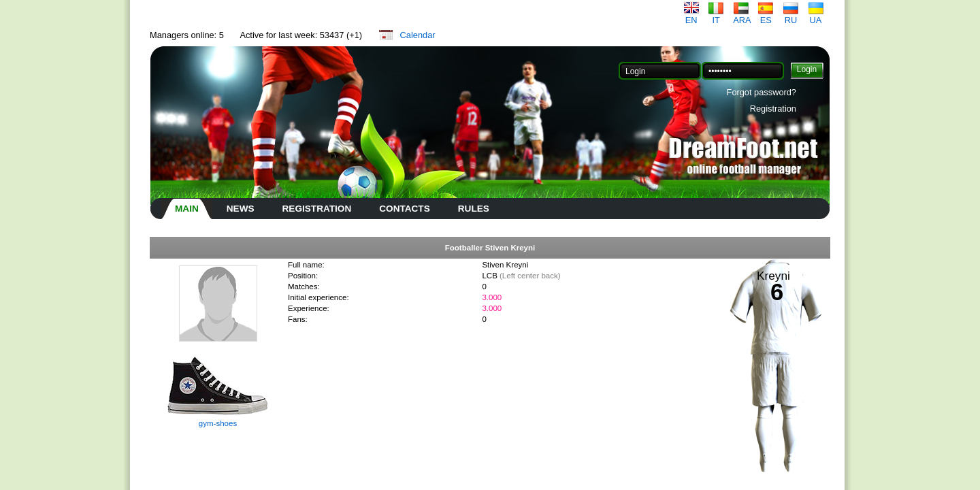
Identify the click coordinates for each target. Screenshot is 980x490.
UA (816, 16)
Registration (773, 109)
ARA (742, 16)
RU (791, 16)
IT (716, 16)
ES (766, 16)
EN (691, 16)
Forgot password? (762, 92)
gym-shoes (218, 423)
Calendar (418, 35)
